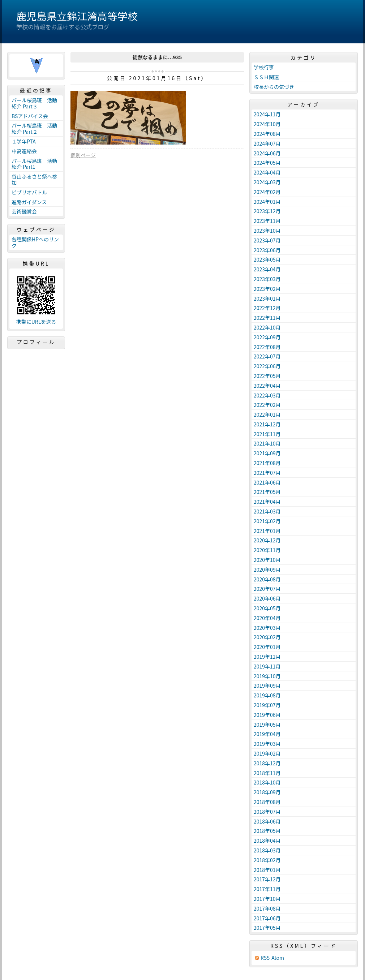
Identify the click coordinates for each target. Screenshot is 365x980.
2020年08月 (267, 579)
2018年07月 (267, 812)
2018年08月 (267, 802)
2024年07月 (267, 143)
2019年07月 (267, 705)
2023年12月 (267, 211)
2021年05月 (267, 492)
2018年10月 (267, 782)
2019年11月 (267, 666)
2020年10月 (267, 560)
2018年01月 (267, 870)
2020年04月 (267, 618)
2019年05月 (267, 725)
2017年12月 (267, 879)
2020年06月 (267, 598)
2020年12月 (267, 540)
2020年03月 (267, 628)
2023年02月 (267, 289)
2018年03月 (267, 850)
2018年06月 (267, 821)
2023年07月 (267, 240)
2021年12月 (267, 424)
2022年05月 (267, 376)
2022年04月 (267, 386)
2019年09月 (267, 685)
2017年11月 (267, 889)
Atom (278, 958)
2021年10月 (267, 443)
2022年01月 (267, 414)
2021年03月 (267, 511)
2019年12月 (267, 657)
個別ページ (83, 155)
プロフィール (36, 342)
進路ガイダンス (29, 202)
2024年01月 (267, 202)
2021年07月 (267, 473)
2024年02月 (267, 192)
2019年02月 (267, 753)
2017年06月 (267, 918)
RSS (265, 958)
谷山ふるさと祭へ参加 (34, 179)
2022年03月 (267, 395)
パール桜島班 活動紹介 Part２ (34, 128)
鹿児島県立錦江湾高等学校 (77, 16)
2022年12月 (267, 308)
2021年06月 (267, 482)
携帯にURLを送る (36, 322)
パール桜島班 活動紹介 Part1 (34, 164)
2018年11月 (267, 773)
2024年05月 (267, 163)
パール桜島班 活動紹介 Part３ (34, 103)
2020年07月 (267, 589)
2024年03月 (267, 182)
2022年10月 (267, 327)
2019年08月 (267, 695)
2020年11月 (267, 550)
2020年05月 (267, 608)
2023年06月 (267, 250)
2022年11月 (267, 318)
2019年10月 (267, 676)
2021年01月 (267, 531)
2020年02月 (267, 637)
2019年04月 (267, 734)
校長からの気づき (274, 87)
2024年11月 (267, 114)
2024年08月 (267, 134)
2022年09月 (267, 337)
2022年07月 (267, 356)
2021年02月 (267, 521)
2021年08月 (267, 463)
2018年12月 (267, 763)
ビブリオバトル (29, 192)
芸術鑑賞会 (24, 211)
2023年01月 (267, 298)
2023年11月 (267, 221)
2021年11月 (267, 434)
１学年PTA (24, 141)
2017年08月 (267, 908)
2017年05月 (267, 928)
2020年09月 (267, 569)
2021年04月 (267, 502)
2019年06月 (267, 715)
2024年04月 (267, 172)
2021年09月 (267, 453)
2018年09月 (267, 792)
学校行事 (264, 67)
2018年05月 (267, 831)
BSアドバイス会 (30, 116)
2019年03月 (267, 744)
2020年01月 (267, 647)
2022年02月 (267, 405)
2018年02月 (267, 860)
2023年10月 (267, 231)
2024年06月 (267, 153)
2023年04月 (267, 269)
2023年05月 (267, 259)
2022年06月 (267, 366)
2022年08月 (267, 347)
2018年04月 (267, 841)
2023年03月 (267, 279)
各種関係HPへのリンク (35, 242)
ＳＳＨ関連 (266, 77)
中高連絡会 (24, 151)
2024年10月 (267, 124)
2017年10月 (267, 899)
